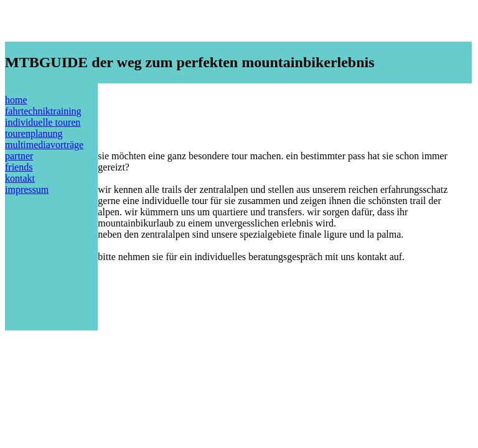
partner (19, 156)
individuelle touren (43, 122)
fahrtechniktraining (43, 111)
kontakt (20, 178)
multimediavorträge (44, 145)
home (16, 100)
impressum (27, 189)
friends (19, 167)
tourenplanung (34, 133)
